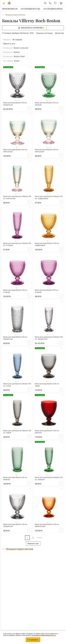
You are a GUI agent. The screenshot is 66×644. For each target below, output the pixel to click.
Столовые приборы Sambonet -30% (18, 33)
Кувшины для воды (44, 33)
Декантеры (60, 33)
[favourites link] (55, 3)
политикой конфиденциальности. (44, 635)
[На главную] (9, 3)
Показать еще (33, 544)
